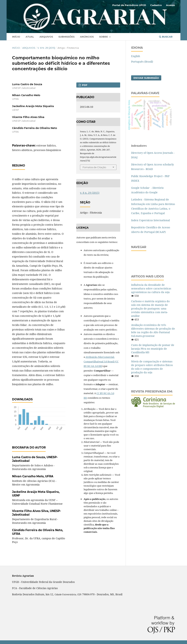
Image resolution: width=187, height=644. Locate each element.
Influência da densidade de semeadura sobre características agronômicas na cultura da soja (151, 288)
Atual (30, 37)
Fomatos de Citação (94, 167)
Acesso (170, 5)
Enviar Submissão (146, 78)
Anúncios (87, 37)
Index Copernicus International (150, 220)
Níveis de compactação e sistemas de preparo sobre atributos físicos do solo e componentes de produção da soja (152, 367)
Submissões (66, 37)
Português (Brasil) (142, 62)
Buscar (166, 37)
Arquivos (46, 37)
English (136, 56)
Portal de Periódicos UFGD (129, 5)
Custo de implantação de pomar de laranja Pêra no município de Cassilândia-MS (153, 349)
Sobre (104, 37)
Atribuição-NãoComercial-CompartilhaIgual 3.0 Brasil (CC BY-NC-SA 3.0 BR (101, 361)
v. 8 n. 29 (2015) (46, 48)
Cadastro (156, 5)
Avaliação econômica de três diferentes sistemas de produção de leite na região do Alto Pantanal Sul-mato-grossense (153, 330)
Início (16, 37)
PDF (84, 85)
